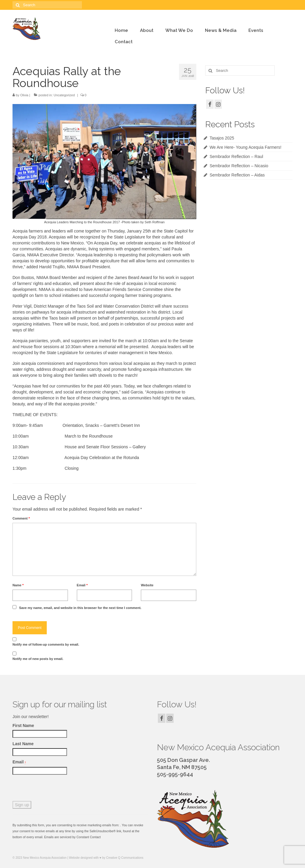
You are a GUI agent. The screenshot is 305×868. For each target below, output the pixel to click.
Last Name (23, 744)
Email (82, 585)
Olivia (24, 95)
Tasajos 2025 (222, 138)
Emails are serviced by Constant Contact (72, 837)
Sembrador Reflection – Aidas (237, 175)
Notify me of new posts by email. (38, 659)
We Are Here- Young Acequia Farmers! (246, 147)
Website (147, 585)
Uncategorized (64, 95)
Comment (21, 518)
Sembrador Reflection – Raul (236, 156)
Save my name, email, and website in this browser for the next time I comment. (80, 608)
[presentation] (58, 789)
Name (18, 585)
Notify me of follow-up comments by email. (46, 644)
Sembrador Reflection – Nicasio (239, 166)
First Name (23, 726)
